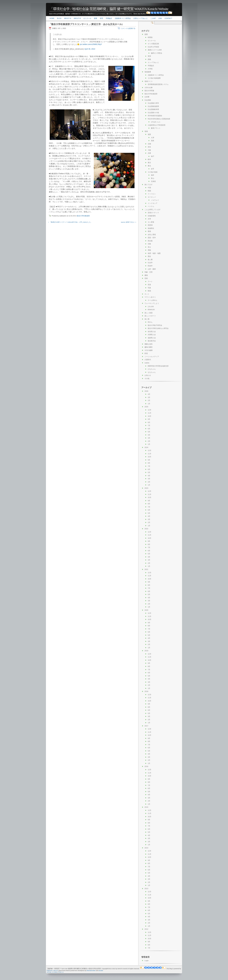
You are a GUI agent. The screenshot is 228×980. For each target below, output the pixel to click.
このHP (153, 18)
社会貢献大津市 (153, 103)
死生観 (150, 241)
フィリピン (152, 194)
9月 (149, 419)
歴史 (149, 256)
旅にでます (149, 185)
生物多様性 (152, 216)
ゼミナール (87, 18)
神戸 (153, 156)
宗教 (149, 244)
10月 (149, 416)
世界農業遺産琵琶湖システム (158, 84)
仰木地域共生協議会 (155, 116)
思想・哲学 (152, 238)
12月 (149, 410)
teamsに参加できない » (129, 222)
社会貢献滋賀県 (153, 106)
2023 (146, 488)
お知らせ (148, 375)
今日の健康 (149, 350)
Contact (168, 18)
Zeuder (101, 970)
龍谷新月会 (152, 341)
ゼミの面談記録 (153, 44)
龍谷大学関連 (149, 91)
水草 (149, 219)
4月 (149, 394)
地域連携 (148, 72)
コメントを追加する (128, 28)
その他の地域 (153, 172)
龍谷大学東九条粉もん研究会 (158, 328)
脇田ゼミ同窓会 (157, 53)
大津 (153, 138)
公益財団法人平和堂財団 (157, 125)
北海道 (153, 181)
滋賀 (149, 134)
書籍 (146, 275)
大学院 (150, 69)
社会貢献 (148, 100)
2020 (146, 610)
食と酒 (147, 319)
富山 (153, 178)
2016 (146, 766)
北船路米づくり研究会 (123, 18)
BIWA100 (151, 310)
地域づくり (149, 81)
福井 (153, 175)
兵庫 (149, 153)
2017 (146, 726)
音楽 (149, 285)
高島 (153, 141)
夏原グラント (156, 128)
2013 (146, 889)
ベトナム (151, 206)
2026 (146, 391)
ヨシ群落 (151, 222)
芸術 (146, 278)
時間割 (150, 37)
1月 (149, 404)
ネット (147, 294)
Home (52, 18)
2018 (146, 691)
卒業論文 (109, 18)
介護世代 (148, 360)
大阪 (149, 150)
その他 (147, 378)
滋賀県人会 (152, 338)
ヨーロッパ (152, 197)
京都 (149, 144)
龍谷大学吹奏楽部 (83, 216)
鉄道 (146, 353)
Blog (59, 18)
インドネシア (153, 203)
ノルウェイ (155, 200)
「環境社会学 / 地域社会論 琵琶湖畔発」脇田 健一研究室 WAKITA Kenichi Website (109, 9)
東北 (149, 166)
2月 (149, 400)
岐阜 (149, 159)
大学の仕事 (149, 88)
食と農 (150, 260)
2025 (146, 407)
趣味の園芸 (149, 347)
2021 (146, 569)
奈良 (149, 147)
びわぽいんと (156, 122)
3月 (149, 397)
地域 (146, 131)
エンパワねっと (153, 62)
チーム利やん (153, 300)
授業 (96, 18)
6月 (149, 429)
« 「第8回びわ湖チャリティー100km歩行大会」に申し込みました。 (70, 222)
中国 (149, 188)
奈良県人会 (152, 332)
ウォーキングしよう (152, 303)
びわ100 (151, 307)
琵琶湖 (150, 225)
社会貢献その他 (153, 113)
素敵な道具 (149, 344)
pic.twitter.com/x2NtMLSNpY (91, 44)
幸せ (149, 247)
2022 (146, 529)
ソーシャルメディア (152, 357)
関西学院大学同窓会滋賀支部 (158, 366)
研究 (101, 18)
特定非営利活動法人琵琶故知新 (159, 119)
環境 (149, 231)
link (160, 18)
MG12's (56, 970)
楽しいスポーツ (150, 316)
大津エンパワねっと (141, 18)
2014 (146, 848)
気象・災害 (149, 272)
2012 (146, 929)
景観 (149, 250)
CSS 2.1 (61, 972)
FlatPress (50, 970)
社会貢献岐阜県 (153, 109)
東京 (149, 163)
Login (147, 961)
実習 (149, 56)
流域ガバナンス (153, 213)
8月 (149, 422)
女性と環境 (152, 235)
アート (150, 281)
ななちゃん (152, 372)
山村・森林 (152, 269)
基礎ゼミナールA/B (155, 50)
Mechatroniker (91, 970)
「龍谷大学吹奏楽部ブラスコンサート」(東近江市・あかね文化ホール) (86, 24)
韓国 (149, 191)
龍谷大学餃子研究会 (155, 325)
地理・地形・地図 (154, 253)
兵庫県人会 (152, 335)
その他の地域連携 (154, 78)
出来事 (147, 97)
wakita (147, 363)
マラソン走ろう (150, 297)
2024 (146, 447)
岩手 (153, 169)
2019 (146, 651)
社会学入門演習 (153, 47)
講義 (149, 59)
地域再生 (151, 228)
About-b (77, 18)
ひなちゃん (152, 369)
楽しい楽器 (149, 313)
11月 (149, 413)
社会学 (150, 263)
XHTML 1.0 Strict (52, 972)
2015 (146, 807)
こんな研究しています (153, 210)
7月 (149, 425)
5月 (149, 432)
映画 (149, 291)
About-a (68, 18)
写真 (149, 288)
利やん (150, 322)
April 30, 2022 (90, 49)
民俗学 (150, 266)
